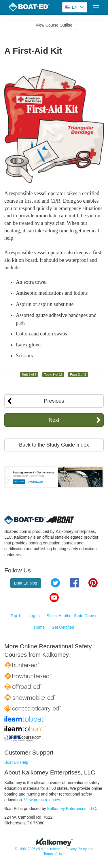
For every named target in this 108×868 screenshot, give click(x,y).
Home (39, 627)
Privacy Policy (76, 849)
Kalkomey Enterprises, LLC (72, 809)
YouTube (54, 598)
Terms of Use (54, 854)
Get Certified (63, 627)
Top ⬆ (16, 616)
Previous (54, 401)
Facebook (74, 583)
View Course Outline (54, 25)
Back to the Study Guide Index (54, 445)
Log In (34, 616)
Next (54, 420)
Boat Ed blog (26, 583)
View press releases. (43, 800)
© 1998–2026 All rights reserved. (40, 849)
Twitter (55, 583)
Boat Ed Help (16, 762)
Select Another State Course (72, 616)
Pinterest (93, 583)
